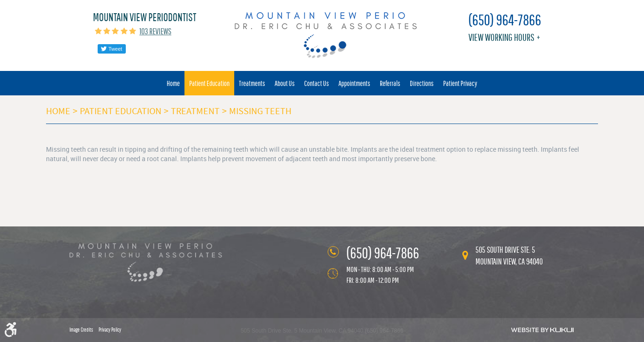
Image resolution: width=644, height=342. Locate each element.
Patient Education (209, 83)
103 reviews (155, 31)
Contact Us (317, 83)
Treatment (195, 111)
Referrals (390, 83)
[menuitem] (173, 83)
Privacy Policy (110, 330)
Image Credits (81, 330)
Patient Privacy (460, 83)
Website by (542, 330)
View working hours (501, 37)
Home (173, 83)
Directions (422, 83)
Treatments (252, 83)
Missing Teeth (260, 111)
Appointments (354, 83)
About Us (285, 83)
